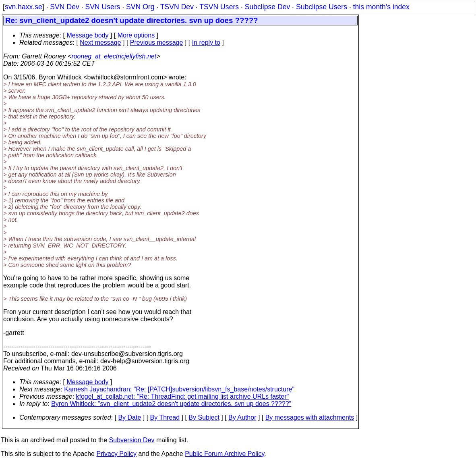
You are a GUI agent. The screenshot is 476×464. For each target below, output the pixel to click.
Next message (100, 43)
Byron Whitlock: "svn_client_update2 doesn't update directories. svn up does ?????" (171, 404)
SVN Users (102, 7)
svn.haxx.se (24, 7)
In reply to (206, 43)
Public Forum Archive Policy (225, 454)
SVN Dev (64, 7)
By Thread (165, 417)
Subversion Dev (132, 440)
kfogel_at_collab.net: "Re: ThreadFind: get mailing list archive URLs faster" (183, 396)
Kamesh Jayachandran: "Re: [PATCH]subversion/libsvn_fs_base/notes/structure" (179, 389)
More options (136, 35)
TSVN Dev (177, 7)
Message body (87, 35)
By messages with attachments (310, 417)
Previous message (157, 43)
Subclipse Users (322, 7)
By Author (242, 417)
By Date (129, 417)
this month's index (381, 7)
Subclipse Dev (267, 7)
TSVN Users (219, 7)
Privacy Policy (116, 454)
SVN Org (140, 7)
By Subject (204, 417)
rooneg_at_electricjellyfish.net (114, 56)
